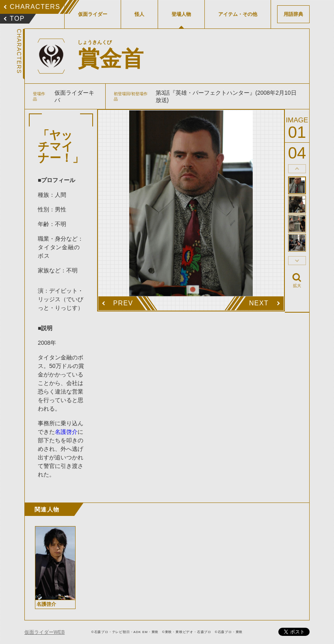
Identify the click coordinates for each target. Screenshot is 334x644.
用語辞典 (293, 14)
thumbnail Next (297, 261)
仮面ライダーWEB (44, 632)
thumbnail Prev (297, 169)
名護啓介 (66, 432)
